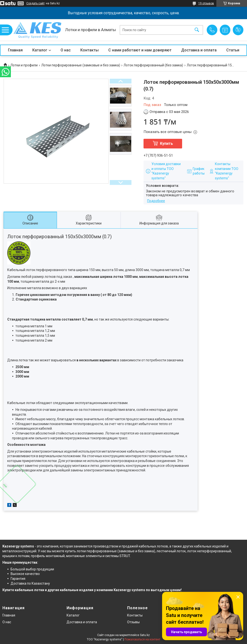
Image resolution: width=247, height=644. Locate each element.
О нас (66, 50)
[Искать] (197, 30)
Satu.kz (145, 635)
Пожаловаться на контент (142, 639)
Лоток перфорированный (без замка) (153, 65)
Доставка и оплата (199, 50)
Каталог (40, 50)
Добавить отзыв (238, 30)
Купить (166, 143)
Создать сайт (35, 3)
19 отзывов (206, 3)
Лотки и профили (24, 65)
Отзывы (133, 622)
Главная (15, 50)
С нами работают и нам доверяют (140, 50)
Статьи (233, 50)
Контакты (89, 50)
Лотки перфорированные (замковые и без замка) (81, 65)
